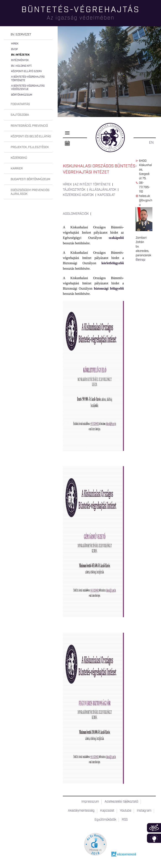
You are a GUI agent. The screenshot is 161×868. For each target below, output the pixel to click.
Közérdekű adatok (78, 195)
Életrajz (140, 260)
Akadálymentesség (81, 811)
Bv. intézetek (20, 55)
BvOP (14, 49)
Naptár (67, 143)
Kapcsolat (106, 195)
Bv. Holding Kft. (22, 66)
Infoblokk (154, 838)
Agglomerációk (76, 214)
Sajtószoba (20, 115)
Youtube (126, 811)
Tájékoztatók (74, 190)
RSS (125, 820)
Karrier (17, 169)
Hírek (15, 44)
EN (151, 143)
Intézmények (20, 60)
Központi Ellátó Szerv (27, 71)
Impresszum (90, 802)
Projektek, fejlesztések (30, 147)
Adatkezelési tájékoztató (121, 802)
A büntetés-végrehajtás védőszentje (28, 88)
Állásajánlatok (103, 190)
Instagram (144, 811)
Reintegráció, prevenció (29, 126)
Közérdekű (19, 158)
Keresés (158, 18)
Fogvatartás (20, 104)
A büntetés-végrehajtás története (28, 79)
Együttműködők (105, 820)
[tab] (28, 35)
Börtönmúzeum (22, 95)
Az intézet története (93, 185)
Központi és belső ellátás (31, 137)
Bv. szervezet (21, 35)
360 (154, 828)
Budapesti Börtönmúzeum (31, 179)
